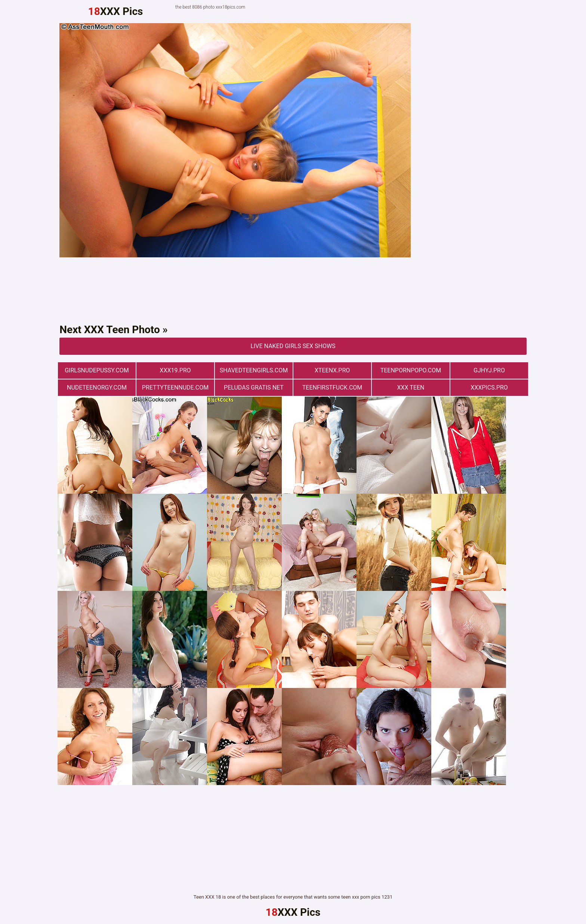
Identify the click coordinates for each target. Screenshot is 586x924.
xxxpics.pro (489, 387)
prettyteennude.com (175, 387)
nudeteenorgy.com (97, 387)
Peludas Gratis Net (254, 387)
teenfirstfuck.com (332, 387)
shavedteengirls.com (254, 370)
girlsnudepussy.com (97, 370)
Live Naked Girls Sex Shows (293, 346)
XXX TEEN (411, 387)
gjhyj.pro (489, 370)
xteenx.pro (332, 370)
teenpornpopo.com (411, 370)
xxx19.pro (175, 370)
